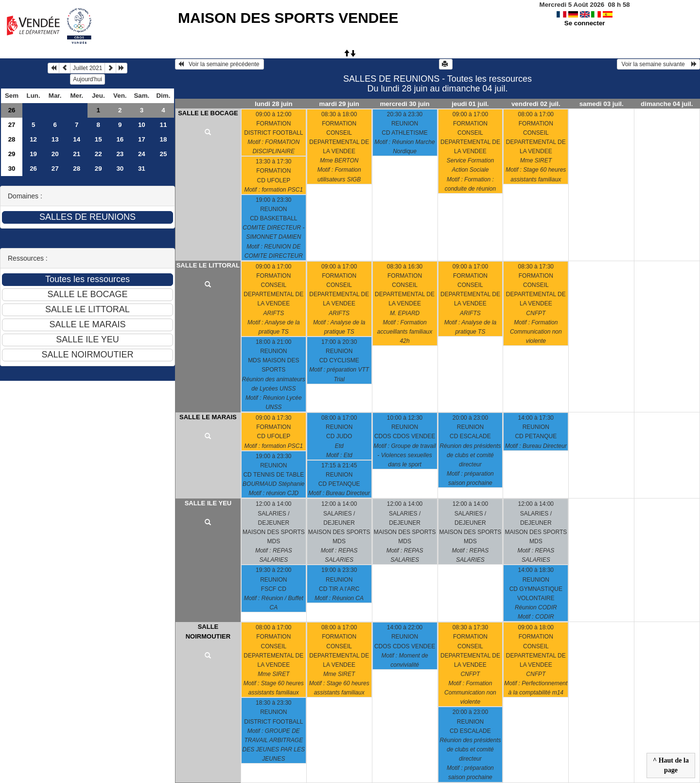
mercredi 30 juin (404, 104)
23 (120, 154)
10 (142, 125)
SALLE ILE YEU (208, 503)
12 (33, 139)
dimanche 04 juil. (667, 104)
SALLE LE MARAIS (208, 417)
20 (55, 154)
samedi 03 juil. (602, 104)
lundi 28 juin (274, 104)
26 (12, 110)
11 (163, 125)
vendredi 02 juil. (536, 104)
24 (142, 154)
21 (77, 154)
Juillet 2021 (88, 68)
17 (142, 139)
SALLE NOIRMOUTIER (208, 632)
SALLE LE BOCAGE (208, 113)
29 (12, 154)
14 (77, 139)
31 (142, 169)
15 (98, 139)
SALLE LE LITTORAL (208, 265)
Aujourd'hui (87, 79)
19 (33, 154)
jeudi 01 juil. (470, 104)
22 (98, 154)
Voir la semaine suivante (658, 64)
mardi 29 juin (339, 104)
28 (12, 139)
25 (163, 154)
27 (12, 125)
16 (120, 139)
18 (163, 139)
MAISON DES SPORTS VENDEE (288, 18)
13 (55, 139)
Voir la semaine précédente (219, 64)
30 (12, 169)
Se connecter (585, 23)
